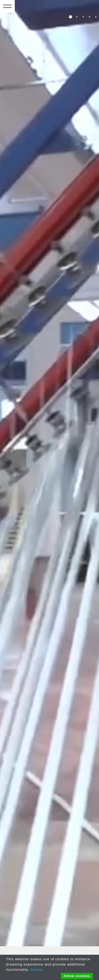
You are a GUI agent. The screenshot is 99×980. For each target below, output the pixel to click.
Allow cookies (77, 976)
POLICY (70, 947)
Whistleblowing (15, 892)
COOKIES (54, 947)
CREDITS (85, 947)
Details (37, 970)
